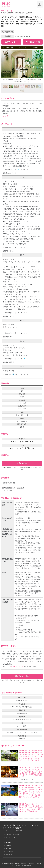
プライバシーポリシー (13, 838)
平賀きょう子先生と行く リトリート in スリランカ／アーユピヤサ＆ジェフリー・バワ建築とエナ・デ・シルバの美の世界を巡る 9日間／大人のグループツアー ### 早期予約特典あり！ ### (31, 772)
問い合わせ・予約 (33, 42)
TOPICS (8, 849)
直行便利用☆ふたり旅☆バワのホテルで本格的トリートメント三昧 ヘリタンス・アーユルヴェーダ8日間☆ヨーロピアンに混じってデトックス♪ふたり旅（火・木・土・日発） (31, 808)
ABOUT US (9, 852)
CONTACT (9, 855)
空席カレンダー (11, 42)
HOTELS (9, 846)
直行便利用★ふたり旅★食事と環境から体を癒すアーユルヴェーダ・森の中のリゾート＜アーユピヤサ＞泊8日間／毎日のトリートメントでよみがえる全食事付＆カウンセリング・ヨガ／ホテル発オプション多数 (31, 755)
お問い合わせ (22, 463)
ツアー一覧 (9, 11)
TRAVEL (8, 843)
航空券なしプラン (17, 666)
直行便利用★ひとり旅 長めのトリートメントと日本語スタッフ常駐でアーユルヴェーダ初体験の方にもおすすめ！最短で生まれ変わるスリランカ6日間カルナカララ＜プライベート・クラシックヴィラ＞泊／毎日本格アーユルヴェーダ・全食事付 (31, 791)
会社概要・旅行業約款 (13, 835)
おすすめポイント (8, 47)
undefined (22, 86)
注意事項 (36, 47)
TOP (3, 11)
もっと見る (6, 116)
